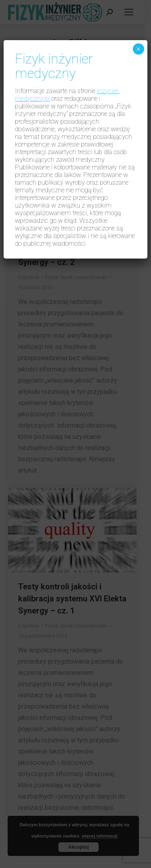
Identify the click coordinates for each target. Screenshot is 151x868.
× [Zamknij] (138, 49)
